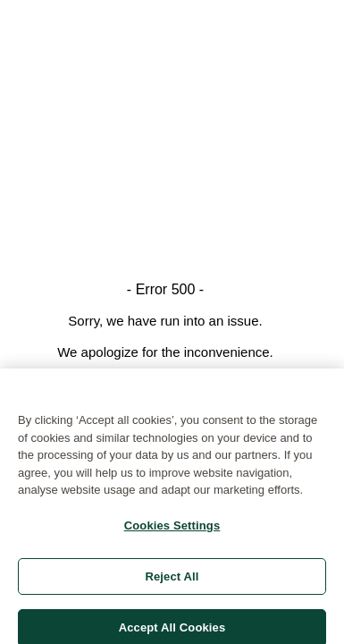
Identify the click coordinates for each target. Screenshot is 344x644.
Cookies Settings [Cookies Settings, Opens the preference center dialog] (172, 529)
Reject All (172, 580)
